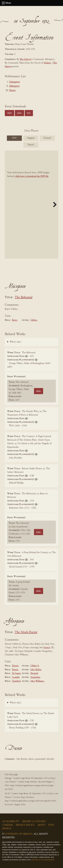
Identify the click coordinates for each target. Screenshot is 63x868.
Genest (47, 648)
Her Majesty (26, 59)
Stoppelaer (35, 677)
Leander (16, 677)
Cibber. (34, 320)
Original (31, 138)
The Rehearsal (24, 297)
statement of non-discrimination (43, 860)
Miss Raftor (36, 670)
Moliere (47, 63)
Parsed (31, 145)
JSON (9, 113)
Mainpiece (15, 82)
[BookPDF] (31, 205)
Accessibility (11, 821)
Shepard (34, 673)
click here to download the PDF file (32, 176)
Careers (8, 825)
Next (54, 204)
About (41, 825)
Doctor (15, 666)
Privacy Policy (25, 825)
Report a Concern (34, 821)
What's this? (16, 342)
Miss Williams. (37, 681)
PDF (14, 138)
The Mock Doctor (26, 632)
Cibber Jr (35, 666)
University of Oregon (18, 834)
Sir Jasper (16, 673)
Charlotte (16, 681)
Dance (12, 90)
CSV (29, 113)
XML (19, 113)
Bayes (15, 320)
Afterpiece (14, 86)
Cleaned (47, 138)
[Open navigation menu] (3, 3)
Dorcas (15, 670)
